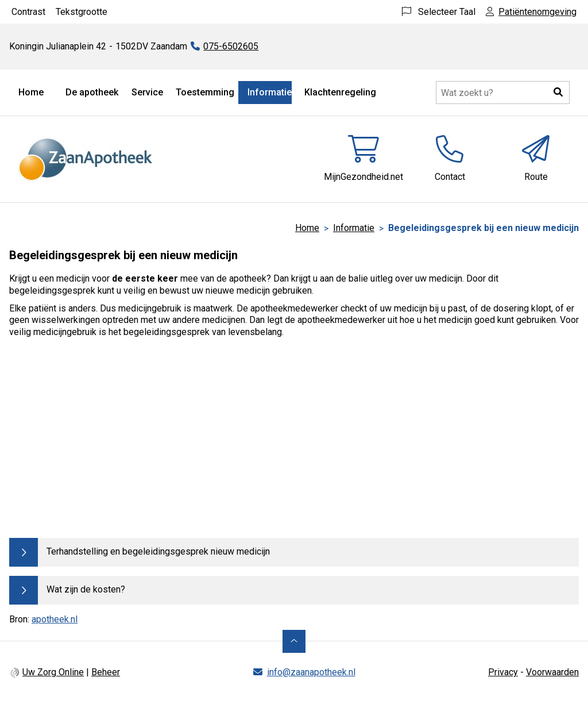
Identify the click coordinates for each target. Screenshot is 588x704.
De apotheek (92, 92)
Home (31, 92)
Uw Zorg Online (53, 672)
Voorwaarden (552, 672)
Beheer (106, 672)
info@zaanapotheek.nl (311, 672)
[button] (558, 93)
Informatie (270, 92)
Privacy (503, 672)
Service (147, 92)
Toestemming (205, 92)
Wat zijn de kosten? (86, 589)
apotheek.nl (55, 619)
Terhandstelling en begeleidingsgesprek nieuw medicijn (158, 551)
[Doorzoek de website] (503, 93)
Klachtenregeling (340, 92)
